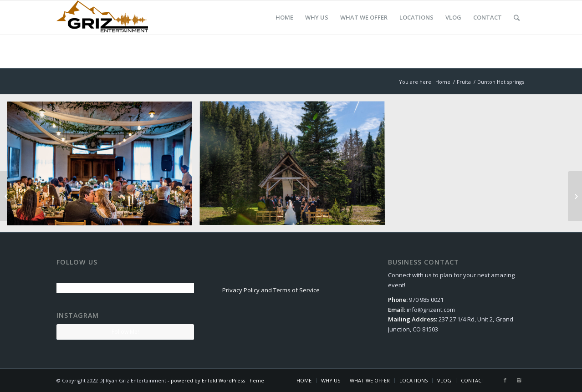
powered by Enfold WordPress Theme (217, 380)
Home (443, 82)
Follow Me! (125, 332)
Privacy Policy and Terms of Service (271, 290)
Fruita (464, 82)
